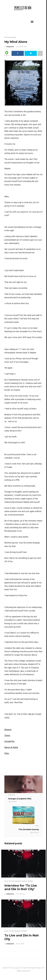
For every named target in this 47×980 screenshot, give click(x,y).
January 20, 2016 (21, 47)
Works (30, 881)
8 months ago (20, 894)
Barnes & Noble (11, 747)
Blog (6, 881)
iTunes (7, 735)
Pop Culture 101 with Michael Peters (25, 968)
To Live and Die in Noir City (22, 937)
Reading (13, 37)
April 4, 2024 (20, 944)
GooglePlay (9, 741)
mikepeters (10, 47)
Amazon (8, 730)
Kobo (7, 753)
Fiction (7, 37)
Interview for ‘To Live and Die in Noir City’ (21, 887)
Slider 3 (24, 881)
